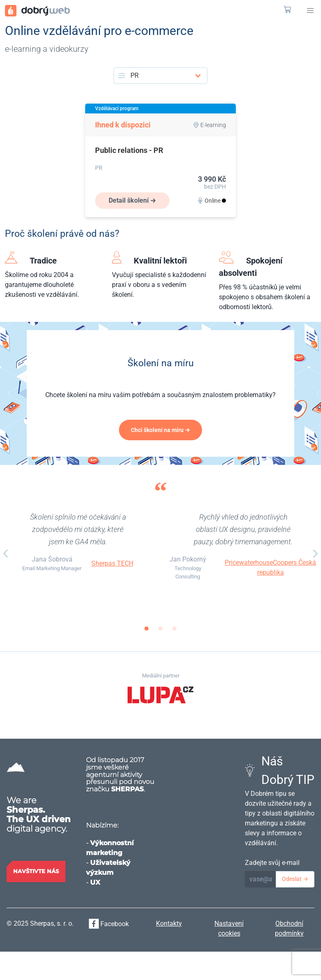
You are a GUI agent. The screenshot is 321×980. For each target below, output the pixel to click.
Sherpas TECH (112, 563)
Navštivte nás (36, 871)
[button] (310, 11)
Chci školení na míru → (160, 430)
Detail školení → (132, 200)
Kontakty (169, 923)
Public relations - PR (129, 150)
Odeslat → (295, 879)
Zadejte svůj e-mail (272, 863)
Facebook (109, 924)
